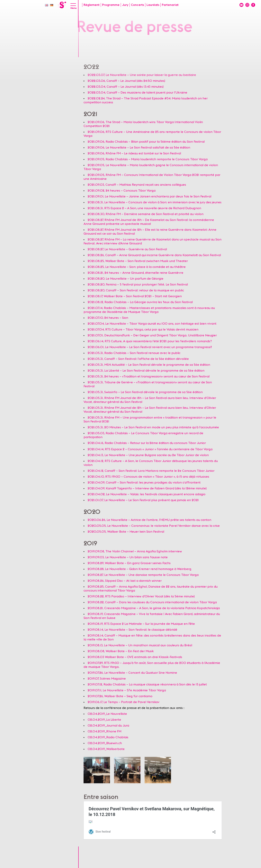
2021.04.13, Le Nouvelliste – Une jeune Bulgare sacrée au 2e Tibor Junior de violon (148, 455)
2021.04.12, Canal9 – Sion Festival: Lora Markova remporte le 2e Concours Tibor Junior (151, 471)
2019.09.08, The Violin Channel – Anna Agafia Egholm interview (135, 551)
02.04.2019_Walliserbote (106, 749)
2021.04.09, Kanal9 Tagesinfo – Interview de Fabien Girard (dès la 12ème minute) (147, 488)
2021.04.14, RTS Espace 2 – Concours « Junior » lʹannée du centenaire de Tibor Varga (150, 449)
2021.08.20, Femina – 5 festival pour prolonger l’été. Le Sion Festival (138, 285)
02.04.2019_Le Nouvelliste (107, 714)
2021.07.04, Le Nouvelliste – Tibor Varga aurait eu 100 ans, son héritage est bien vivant (152, 324)
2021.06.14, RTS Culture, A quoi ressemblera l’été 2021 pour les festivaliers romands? (150, 341)
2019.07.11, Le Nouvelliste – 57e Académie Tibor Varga (127, 690)
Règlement (92, 5)
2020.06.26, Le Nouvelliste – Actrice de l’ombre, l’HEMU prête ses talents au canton (149, 520)
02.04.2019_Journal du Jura (108, 726)
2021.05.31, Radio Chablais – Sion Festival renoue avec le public (134, 353)
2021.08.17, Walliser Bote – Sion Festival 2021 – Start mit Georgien (135, 296)
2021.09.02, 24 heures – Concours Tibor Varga (122, 191)
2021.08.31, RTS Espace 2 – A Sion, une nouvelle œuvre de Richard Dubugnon (144, 208)
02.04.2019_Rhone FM (104, 731)
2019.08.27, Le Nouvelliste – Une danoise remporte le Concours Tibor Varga (143, 575)
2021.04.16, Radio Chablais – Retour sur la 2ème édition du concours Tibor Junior (147, 443)
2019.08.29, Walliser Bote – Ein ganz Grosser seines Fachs (129, 563)
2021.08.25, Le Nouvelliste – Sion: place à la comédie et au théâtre (137, 267)
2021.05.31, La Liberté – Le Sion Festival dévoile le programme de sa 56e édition (146, 371)
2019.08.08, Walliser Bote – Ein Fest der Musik (121, 651)
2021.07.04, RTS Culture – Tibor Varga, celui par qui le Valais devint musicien (143, 330)
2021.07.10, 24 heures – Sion (108, 318)
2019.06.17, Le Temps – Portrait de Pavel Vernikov (124, 702)
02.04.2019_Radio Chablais (108, 737)
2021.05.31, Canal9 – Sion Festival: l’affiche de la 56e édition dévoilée (138, 359)
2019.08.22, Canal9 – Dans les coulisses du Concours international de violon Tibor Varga (152, 602)
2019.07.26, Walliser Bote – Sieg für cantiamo (120, 696)
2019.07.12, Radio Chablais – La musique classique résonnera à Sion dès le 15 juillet (147, 684)
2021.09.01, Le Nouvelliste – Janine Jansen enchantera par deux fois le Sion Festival (149, 196)
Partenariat (170, 5)
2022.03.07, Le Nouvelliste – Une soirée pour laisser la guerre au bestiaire (142, 75)
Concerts (137, 5)
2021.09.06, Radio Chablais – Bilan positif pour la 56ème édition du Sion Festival (146, 142)
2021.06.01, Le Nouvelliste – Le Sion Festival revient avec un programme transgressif (150, 347)
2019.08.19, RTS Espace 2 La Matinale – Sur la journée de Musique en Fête (141, 624)
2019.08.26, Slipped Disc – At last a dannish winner (125, 581)
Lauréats (153, 5)
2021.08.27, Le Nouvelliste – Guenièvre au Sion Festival (127, 249)
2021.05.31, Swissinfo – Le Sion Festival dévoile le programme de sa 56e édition (145, 392)
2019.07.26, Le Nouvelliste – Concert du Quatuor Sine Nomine (132, 673)
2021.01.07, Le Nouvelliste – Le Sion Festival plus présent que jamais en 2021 (143, 500)
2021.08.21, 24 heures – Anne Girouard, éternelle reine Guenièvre (135, 273)
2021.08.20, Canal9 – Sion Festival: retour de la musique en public (136, 290)
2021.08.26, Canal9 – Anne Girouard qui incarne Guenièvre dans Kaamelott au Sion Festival (154, 255)
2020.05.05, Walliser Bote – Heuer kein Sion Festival (126, 532)
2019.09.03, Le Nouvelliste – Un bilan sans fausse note (128, 557)
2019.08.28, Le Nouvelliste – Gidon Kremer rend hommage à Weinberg (139, 569)
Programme (111, 5)
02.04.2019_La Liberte (104, 720)
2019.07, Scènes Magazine (107, 679)
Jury (125, 5)
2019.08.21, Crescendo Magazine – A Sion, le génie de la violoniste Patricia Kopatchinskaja (154, 608)
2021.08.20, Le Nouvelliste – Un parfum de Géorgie (126, 279)
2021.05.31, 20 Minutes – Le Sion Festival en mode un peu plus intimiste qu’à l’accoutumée (153, 427)
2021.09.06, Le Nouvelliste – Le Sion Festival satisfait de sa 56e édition (139, 148)
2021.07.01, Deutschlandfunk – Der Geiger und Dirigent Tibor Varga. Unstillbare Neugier (152, 335)
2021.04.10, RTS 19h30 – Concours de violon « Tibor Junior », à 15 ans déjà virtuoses (148, 477)
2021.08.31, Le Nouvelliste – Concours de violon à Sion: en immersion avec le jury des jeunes (155, 202)
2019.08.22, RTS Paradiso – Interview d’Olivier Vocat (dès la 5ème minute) (141, 596)
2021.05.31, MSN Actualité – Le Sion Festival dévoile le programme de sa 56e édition (149, 365)
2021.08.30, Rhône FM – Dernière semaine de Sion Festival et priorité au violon (146, 214)
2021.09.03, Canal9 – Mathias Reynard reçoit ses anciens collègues (137, 185)
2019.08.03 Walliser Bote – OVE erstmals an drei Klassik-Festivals (135, 657)
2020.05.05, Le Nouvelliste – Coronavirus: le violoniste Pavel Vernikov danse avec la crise (154, 526)
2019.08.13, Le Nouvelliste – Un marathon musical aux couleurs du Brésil (140, 645)
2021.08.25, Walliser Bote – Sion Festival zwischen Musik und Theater (138, 261)
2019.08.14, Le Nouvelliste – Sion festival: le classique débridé (132, 630)
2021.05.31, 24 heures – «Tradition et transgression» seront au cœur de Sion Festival (149, 376)
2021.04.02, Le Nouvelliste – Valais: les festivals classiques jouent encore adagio (147, 494)
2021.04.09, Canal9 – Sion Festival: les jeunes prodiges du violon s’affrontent (144, 483)
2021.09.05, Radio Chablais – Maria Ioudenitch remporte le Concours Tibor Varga (148, 159)
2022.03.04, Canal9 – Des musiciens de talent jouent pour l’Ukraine (137, 93)
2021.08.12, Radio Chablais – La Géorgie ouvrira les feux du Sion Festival (140, 302)
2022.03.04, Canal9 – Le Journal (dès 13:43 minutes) (126, 87)
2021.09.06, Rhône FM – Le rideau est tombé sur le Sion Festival (134, 153)
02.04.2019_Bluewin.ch (105, 743)
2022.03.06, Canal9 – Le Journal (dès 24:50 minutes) (126, 81)
